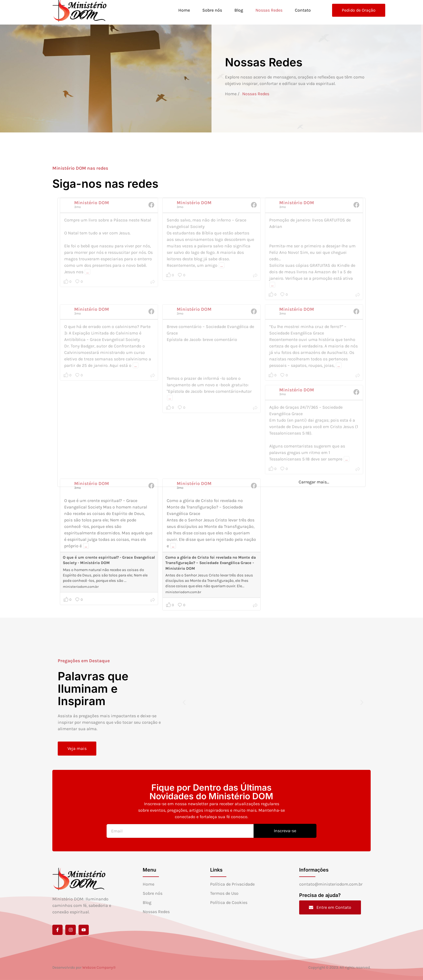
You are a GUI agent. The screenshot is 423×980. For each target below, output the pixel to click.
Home (184, 10)
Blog (238, 10)
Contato (303, 10)
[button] (184, 702)
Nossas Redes (269, 10)
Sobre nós (212, 10)
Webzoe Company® (99, 967)
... (86, 546)
